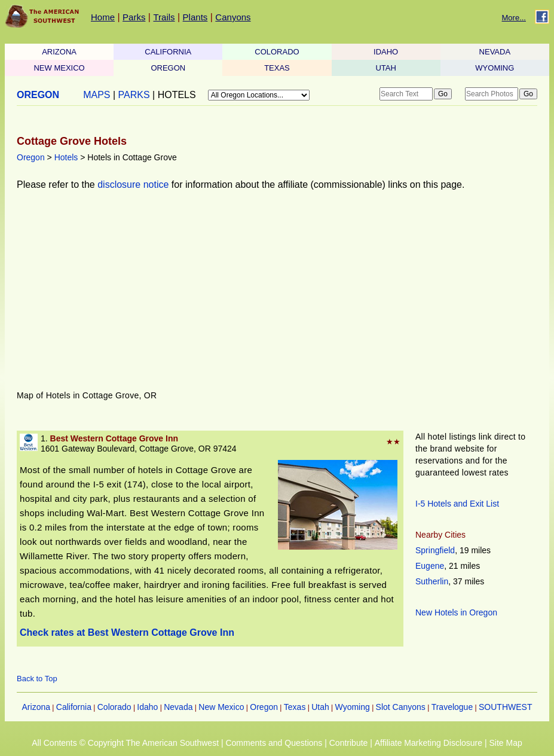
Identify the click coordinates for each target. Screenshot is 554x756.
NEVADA (495, 52)
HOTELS (177, 95)
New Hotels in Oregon (456, 612)
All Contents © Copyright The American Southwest (125, 743)
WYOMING (495, 68)
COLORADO (277, 52)
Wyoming (353, 707)
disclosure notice (133, 185)
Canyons (233, 17)
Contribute (349, 743)
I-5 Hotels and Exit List (457, 504)
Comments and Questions (274, 743)
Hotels (66, 157)
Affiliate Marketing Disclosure (428, 743)
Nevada (178, 707)
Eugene (430, 566)
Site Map (505, 743)
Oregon (31, 157)
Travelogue (452, 707)
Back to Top (37, 679)
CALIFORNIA (168, 52)
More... (514, 18)
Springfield (435, 550)
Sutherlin (432, 581)
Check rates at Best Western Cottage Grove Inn (127, 632)
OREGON (168, 68)
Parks (134, 17)
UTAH (385, 68)
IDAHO (386, 52)
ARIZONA (59, 52)
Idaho (147, 707)
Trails (164, 17)
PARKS (134, 95)
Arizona (36, 707)
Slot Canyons (401, 707)
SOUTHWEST (505, 707)
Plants (195, 17)
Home (103, 17)
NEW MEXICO (59, 68)
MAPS (97, 95)
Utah (320, 707)
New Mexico (221, 707)
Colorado (114, 707)
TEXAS (277, 68)
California (74, 707)
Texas (295, 707)
